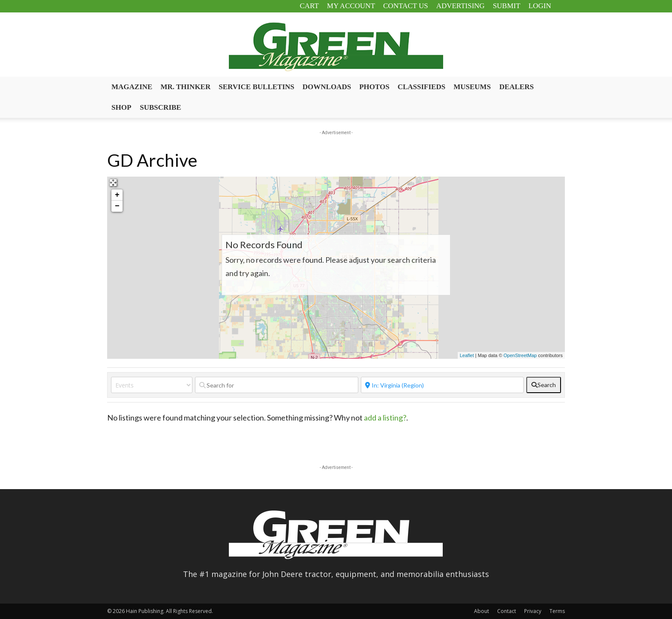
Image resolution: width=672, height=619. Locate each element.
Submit (507, 6)
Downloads (327, 87)
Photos (374, 87)
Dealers (516, 87)
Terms (557, 611)
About (481, 611)
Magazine (132, 87)
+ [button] (117, 195)
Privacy (533, 611)
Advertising (460, 6)
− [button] (117, 206)
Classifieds (422, 87)
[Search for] (277, 385)
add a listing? (385, 418)
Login (540, 6)
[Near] (442, 385)
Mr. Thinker (185, 87)
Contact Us (406, 6)
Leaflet (467, 355)
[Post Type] (152, 385)
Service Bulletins (256, 87)
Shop (121, 107)
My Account (351, 6)
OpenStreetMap (520, 355)
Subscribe (160, 107)
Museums (472, 87)
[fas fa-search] (544, 385)
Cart (309, 6)
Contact (507, 611)
